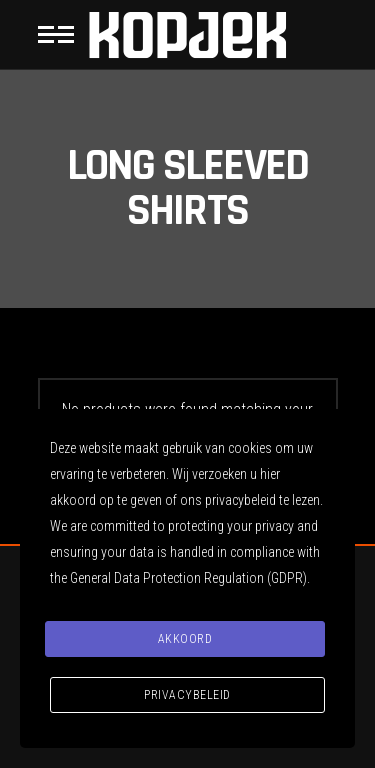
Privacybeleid (187, 695)
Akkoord (185, 639)
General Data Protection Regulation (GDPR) (188, 578)
